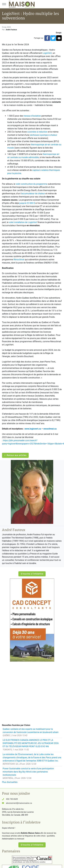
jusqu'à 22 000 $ (27, 203)
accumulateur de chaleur (33, 194)
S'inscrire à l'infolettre (32, 574)
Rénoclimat (19, 260)
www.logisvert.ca (33, 429)
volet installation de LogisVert (23, 222)
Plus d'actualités (10, 782)
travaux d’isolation (32, 116)
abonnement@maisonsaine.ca (19, 803)
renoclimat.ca (50, 429)
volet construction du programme (31, 184)
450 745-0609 (12, 799)
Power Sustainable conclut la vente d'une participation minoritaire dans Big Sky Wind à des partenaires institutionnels (28, 772)
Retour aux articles (15, 455)
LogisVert (47, 53)
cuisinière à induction (37, 132)
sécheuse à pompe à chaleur (43, 135)
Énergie (59, 33)
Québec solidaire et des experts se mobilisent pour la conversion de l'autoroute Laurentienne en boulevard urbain (31, 731)
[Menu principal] (4, 4)
